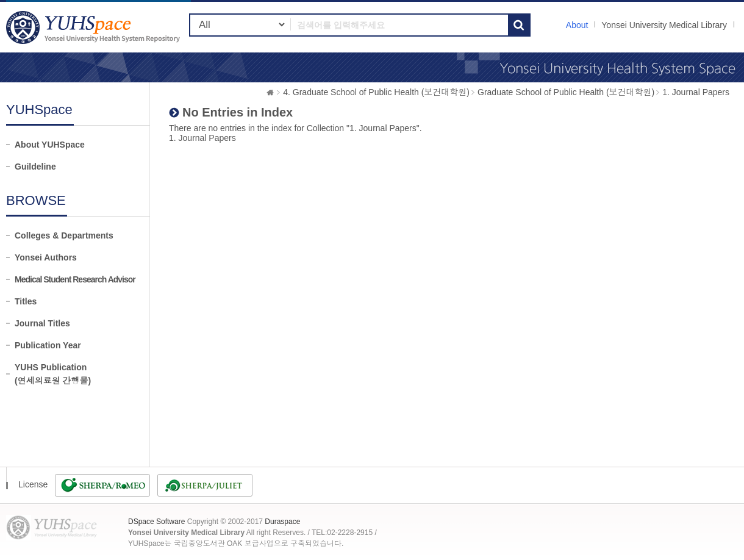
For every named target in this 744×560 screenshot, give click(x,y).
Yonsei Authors (46, 257)
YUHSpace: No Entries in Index (95, 27)
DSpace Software (156, 522)
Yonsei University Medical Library (664, 25)
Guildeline (35, 167)
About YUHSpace (50, 145)
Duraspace (282, 522)
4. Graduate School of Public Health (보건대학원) (376, 92)
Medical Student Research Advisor (75, 279)
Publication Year (48, 345)
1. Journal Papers (696, 92)
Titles (26, 301)
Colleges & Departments (64, 235)
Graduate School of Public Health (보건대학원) (566, 92)
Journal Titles (42, 323)
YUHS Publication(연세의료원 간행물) (53, 374)
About (577, 25)
